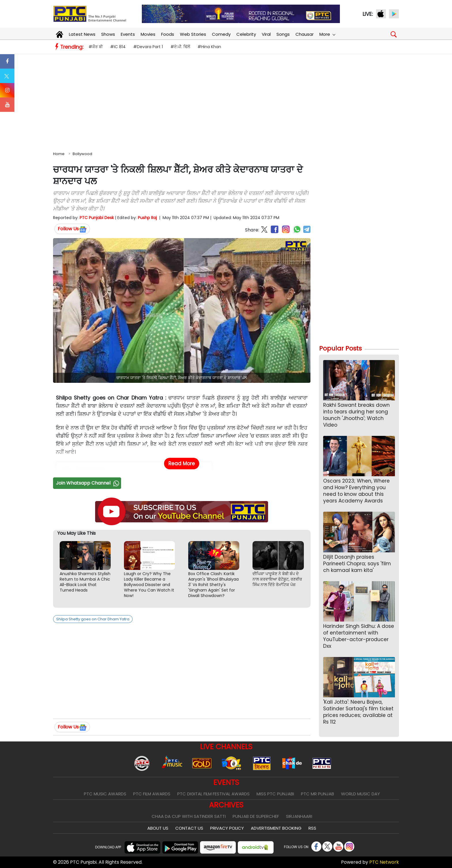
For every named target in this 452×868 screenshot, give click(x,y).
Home (59, 154)
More (327, 34)
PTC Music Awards (105, 794)
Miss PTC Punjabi (275, 794)
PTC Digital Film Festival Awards (213, 794)
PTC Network (384, 862)
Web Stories (193, 34)
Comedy (221, 34)
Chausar (305, 34)
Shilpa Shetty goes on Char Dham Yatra (93, 619)
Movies (148, 34)
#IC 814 (118, 47)
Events (128, 34)
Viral (266, 34)
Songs (283, 34)
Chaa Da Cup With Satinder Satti (189, 816)
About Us (158, 828)
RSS (312, 828)
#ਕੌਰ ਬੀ (96, 47)
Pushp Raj (147, 218)
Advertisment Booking (276, 828)
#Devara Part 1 (148, 47)
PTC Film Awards (152, 794)
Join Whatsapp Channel (88, 483)
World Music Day (360, 794)
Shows (108, 34)
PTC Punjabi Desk (97, 218)
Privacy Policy (227, 828)
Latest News (82, 34)
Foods (168, 34)
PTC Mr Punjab (318, 794)
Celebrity (246, 34)
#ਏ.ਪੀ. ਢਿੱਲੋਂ (180, 47)
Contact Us (189, 828)
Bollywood (82, 154)
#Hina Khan (209, 47)
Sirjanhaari (299, 816)
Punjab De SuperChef (256, 816)
